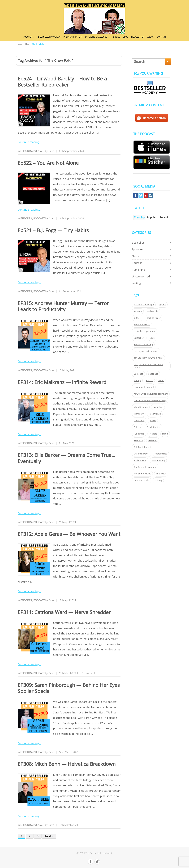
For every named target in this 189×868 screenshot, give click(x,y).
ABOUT (151, 37)
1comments (89, 673)
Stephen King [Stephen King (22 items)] (158, 460)
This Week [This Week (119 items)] (161, 474)
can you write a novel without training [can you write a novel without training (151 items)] (148, 366)
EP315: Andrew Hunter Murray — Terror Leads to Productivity (63, 306)
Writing (136, 283)
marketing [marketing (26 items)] (158, 407)
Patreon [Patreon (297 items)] (138, 427)
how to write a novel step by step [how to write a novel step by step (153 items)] (150, 401)
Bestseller (138, 243)
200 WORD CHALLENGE (96, 37)
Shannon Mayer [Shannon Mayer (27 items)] (142, 454)
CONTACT (162, 37)
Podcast (39, 151)
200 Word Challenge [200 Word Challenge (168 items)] (144, 305)
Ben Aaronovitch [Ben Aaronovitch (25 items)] (142, 325)
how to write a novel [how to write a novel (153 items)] (144, 387)
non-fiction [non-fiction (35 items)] (139, 420)
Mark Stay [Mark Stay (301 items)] (139, 414)
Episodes (26, 151)
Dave (51, 151)
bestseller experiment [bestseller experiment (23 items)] (145, 331)
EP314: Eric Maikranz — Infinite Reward (62, 382)
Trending (139, 217)
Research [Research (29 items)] (138, 440)
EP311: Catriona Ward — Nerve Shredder (64, 612)
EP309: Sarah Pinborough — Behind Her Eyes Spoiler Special (69, 688)
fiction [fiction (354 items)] (161, 381)
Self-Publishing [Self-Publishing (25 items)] (141, 447)
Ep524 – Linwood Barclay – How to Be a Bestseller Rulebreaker (62, 82)
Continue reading (28, 142)
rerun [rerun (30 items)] (165, 434)
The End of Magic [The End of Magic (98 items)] (142, 474)
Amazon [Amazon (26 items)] (138, 311)
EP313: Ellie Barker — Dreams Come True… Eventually (67, 458)
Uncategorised (141, 276)
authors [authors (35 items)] (138, 318)
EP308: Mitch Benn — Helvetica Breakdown (67, 764)
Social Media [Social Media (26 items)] (140, 460)
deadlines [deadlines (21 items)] (153, 374)
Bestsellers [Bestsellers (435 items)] (139, 338)
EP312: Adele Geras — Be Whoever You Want (69, 534)
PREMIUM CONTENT (73, 37)
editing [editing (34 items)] (137, 381)
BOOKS (117, 37)
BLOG (126, 37)
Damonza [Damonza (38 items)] (138, 374)
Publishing (138, 270)
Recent (164, 217)
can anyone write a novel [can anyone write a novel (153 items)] (146, 351)
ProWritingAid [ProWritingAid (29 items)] (153, 427)
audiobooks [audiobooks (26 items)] (153, 311)
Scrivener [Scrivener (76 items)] (153, 440)
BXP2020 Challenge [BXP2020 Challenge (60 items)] (143, 345)
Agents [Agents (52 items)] (162, 305)
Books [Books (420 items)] (153, 338)
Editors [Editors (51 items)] (149, 381)
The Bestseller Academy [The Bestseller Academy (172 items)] (146, 467)
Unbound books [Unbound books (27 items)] (142, 480)
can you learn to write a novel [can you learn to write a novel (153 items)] (148, 358)
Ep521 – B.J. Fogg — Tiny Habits (53, 230)
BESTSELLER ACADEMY (49, 37)
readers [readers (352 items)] (153, 434)
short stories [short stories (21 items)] (161, 454)
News (135, 256)
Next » (49, 836)
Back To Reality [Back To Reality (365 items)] (154, 318)
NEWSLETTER (138, 37)
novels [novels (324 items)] (153, 420)
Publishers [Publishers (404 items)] (139, 434)
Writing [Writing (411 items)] (158, 480)
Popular (152, 217)
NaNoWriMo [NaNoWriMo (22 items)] (155, 414)
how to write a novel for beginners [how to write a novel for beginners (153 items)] (151, 394)
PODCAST (28, 37)
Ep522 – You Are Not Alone (48, 163)
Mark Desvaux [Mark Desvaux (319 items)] (141, 407)
